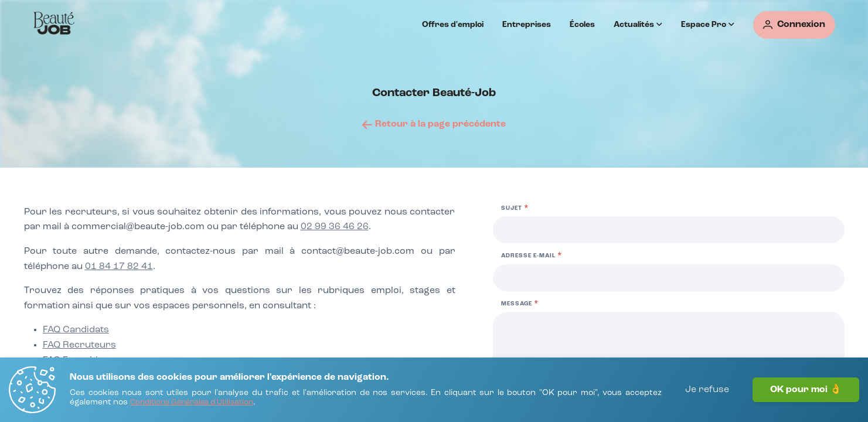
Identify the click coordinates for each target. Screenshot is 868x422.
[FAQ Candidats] (76, 331)
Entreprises (527, 25)
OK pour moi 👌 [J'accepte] (806, 390)
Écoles (582, 25)
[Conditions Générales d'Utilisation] (192, 403)
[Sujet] (669, 230)
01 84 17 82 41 (119, 267)
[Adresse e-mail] (669, 278)
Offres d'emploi (453, 25)
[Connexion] (794, 25)
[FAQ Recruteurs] (79, 346)
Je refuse (707, 390)
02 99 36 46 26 (335, 227)
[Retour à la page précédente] (434, 124)
